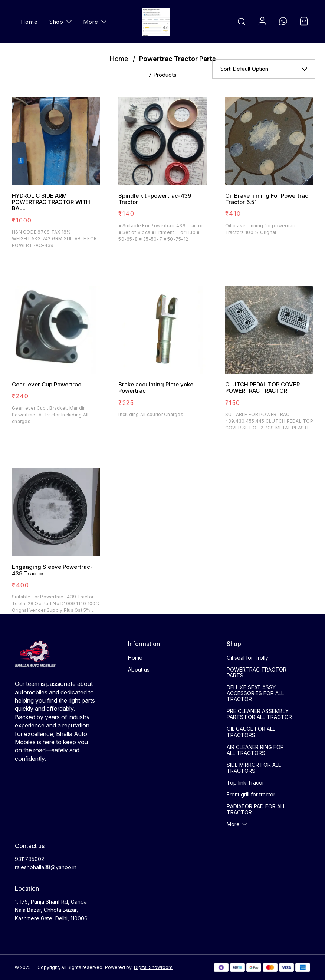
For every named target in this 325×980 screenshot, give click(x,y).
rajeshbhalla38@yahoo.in (46, 867)
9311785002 (29, 859)
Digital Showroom (153, 967)
